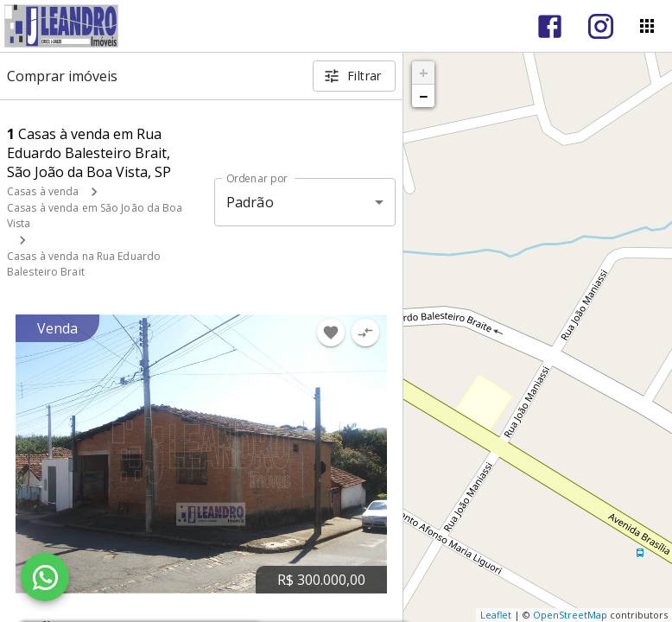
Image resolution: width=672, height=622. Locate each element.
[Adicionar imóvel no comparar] (365, 333)
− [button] (423, 96)
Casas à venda (43, 191)
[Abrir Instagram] (601, 26)
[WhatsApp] (45, 577)
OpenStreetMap (570, 615)
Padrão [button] (250, 202)
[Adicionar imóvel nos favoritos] (331, 333)
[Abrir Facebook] (550, 26)
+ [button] (424, 73)
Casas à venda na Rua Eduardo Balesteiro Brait (84, 264)
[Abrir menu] (647, 26)
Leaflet (496, 615)
